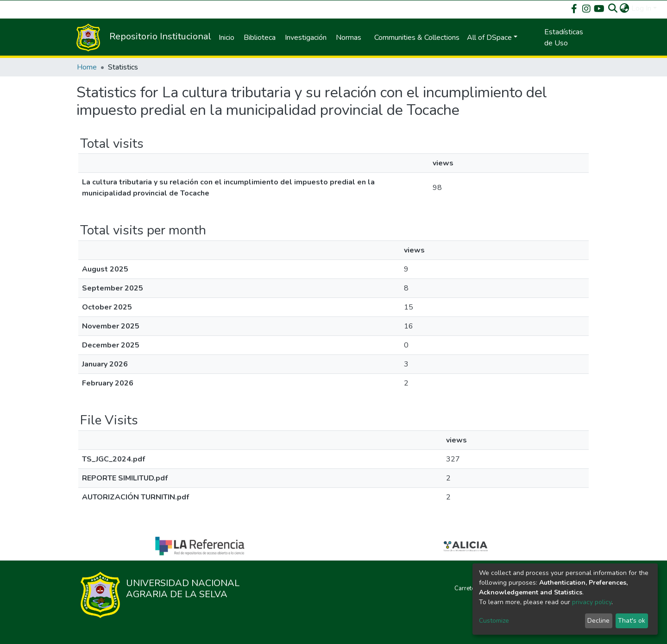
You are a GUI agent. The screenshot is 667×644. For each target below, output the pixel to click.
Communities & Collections (417, 38)
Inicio (227, 38)
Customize (494, 621)
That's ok (632, 621)
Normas (349, 38)
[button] (625, 8)
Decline (598, 621)
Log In (641, 8)
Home (87, 67)
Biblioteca (260, 38)
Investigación (306, 38)
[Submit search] (613, 8)
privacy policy (592, 602)
